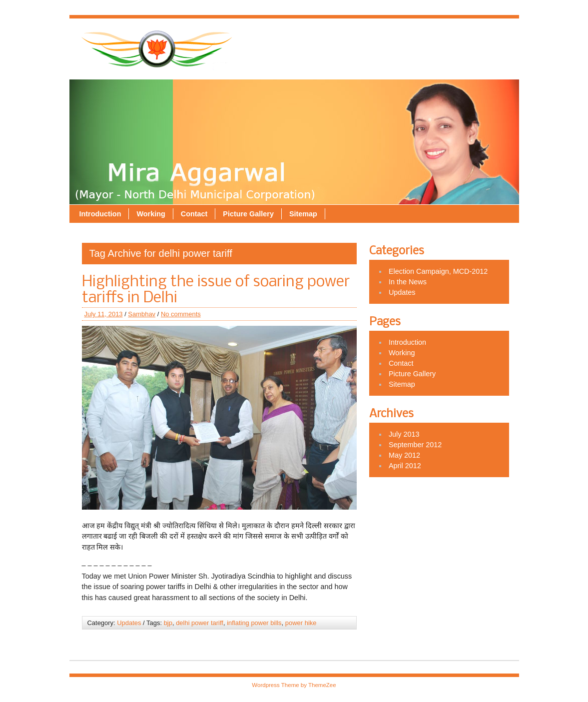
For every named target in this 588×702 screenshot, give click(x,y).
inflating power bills (254, 623)
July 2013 (404, 434)
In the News (408, 282)
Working (332, 40)
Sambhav (142, 314)
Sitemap (485, 40)
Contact (375, 40)
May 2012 (404, 455)
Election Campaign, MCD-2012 (438, 271)
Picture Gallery (430, 40)
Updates (129, 623)
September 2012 (415, 445)
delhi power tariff (200, 623)
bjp (168, 623)
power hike (301, 623)
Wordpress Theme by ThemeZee (294, 685)
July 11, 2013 (104, 314)
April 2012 (405, 466)
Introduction (281, 40)
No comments (181, 314)
